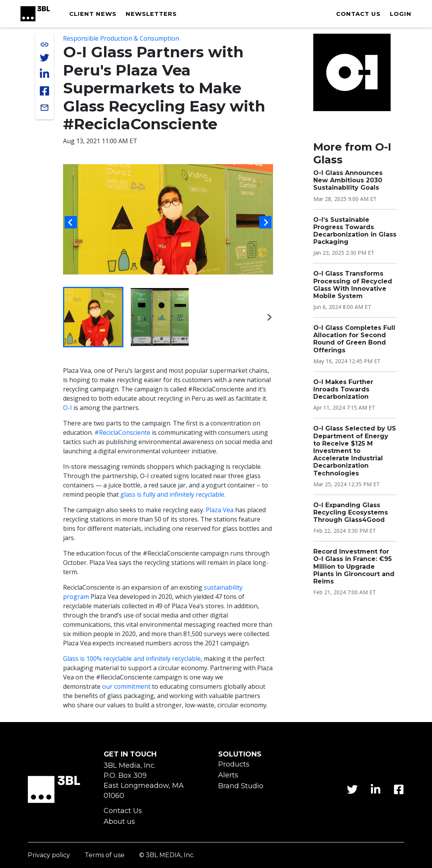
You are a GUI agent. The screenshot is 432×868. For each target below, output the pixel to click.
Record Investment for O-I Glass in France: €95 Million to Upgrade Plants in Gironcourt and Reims (354, 566)
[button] (93, 317)
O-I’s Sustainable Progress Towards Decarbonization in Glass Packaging (355, 231)
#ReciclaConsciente (122, 432)
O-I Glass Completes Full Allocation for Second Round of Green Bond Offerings (354, 339)
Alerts (228, 775)
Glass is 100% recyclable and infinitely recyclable (132, 659)
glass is (132, 494)
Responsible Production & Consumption (121, 38)
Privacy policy (49, 855)
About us (119, 822)
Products (234, 764)
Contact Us (123, 811)
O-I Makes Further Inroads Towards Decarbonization (343, 389)
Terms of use (105, 855)
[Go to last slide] (71, 222)
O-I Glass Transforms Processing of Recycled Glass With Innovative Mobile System (353, 285)
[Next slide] (265, 222)
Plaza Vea (220, 510)
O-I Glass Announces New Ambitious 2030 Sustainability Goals (348, 180)
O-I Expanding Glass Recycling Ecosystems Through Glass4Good (351, 512)
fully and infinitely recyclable (184, 494)
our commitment (126, 686)
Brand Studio (241, 786)
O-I (67, 408)
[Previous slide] (68, 317)
